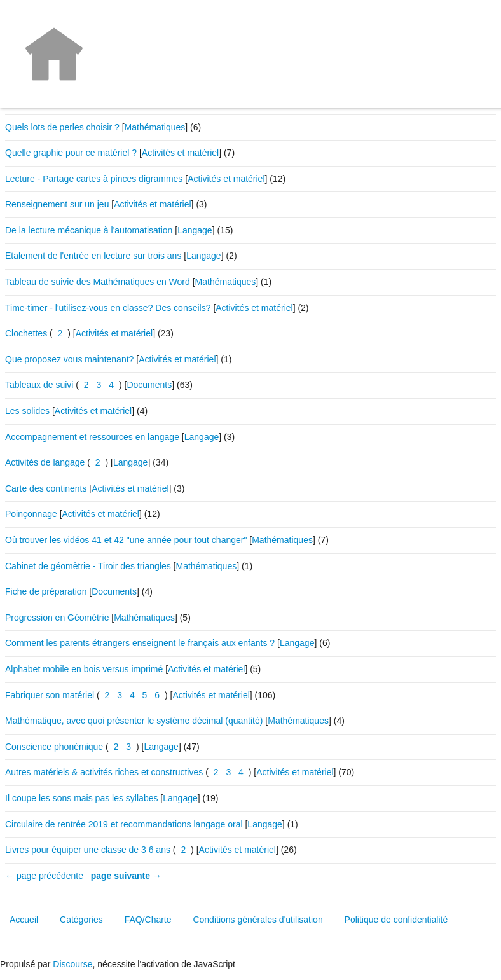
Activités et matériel (180, 153)
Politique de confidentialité (396, 920)
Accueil (24, 920)
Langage (195, 230)
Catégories (81, 920)
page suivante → (126, 876)
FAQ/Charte (148, 920)
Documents (149, 385)
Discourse (72, 964)
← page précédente (44, 876)
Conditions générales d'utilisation (257, 920)
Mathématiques (155, 127)
